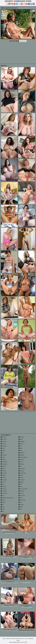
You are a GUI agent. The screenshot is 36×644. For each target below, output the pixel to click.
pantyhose (22, 473)
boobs (3, 475)
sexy (21, 487)
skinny (21, 493)
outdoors (22, 469)
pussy (21, 478)
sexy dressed (23, 489)
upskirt (21, 505)
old (20, 466)
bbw (3, 457)
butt (3, 484)
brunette (4, 480)
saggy (21, 482)
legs (20, 451)
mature (21, 460)
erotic (3, 500)
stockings (22, 500)
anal (3, 448)
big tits (3, 466)
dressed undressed (7, 498)
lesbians (22, 453)
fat (2, 505)
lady (20, 448)
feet (3, 507)
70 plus (4, 444)
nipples (21, 464)
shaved (21, 491)
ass (2, 453)
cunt (3, 496)
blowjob (4, 473)
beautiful (4, 462)
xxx (20, 509)
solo (20, 498)
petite (21, 475)
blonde (3, 471)
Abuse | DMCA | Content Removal (11, 638)
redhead (22, 480)
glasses (21, 437)
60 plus (4, 442)
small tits (22, 496)
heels (21, 444)
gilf (2, 511)
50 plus (4, 439)
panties (21, 471)
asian (3, 451)
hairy (21, 439)
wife (20, 507)
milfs (21, 462)
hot (20, 446)
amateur (4, 446)
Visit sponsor (23, 41)
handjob (22, 442)
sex (20, 484)
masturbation (23, 457)
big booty (4, 464)
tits (20, 502)
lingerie (21, 455)
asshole (4, 455)
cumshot (4, 493)
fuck (3, 509)
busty (3, 482)
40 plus (4, 437)
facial (3, 502)
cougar (3, 489)
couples (4, 491)
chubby (4, 487)
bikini (3, 469)
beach (3, 460)
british (3, 478)
